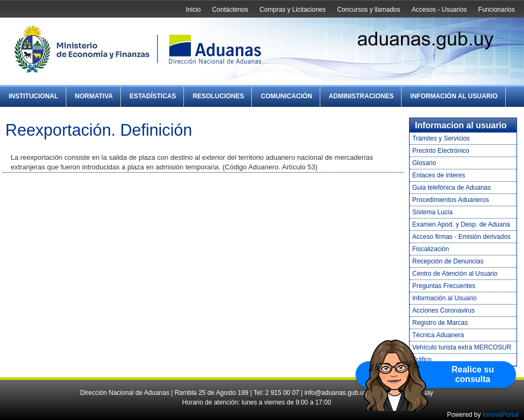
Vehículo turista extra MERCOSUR (462, 347)
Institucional (33, 96)
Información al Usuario (454, 96)
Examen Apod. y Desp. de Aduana (461, 224)
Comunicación (287, 96)
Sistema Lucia (432, 212)
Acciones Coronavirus (444, 310)
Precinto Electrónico (441, 151)
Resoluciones (218, 96)
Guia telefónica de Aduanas (452, 188)
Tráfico (422, 360)
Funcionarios (496, 10)
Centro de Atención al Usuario (455, 274)
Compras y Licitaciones (292, 10)
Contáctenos (230, 10)
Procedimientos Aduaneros (450, 200)
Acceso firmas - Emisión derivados (461, 237)
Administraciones (361, 96)
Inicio (193, 10)
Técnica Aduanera (438, 335)
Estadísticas (153, 96)
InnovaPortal (501, 415)
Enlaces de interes (439, 175)
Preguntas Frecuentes (444, 286)
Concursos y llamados (368, 10)
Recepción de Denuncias (448, 261)
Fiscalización (431, 249)
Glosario (424, 163)
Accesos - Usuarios (439, 10)
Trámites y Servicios (441, 138)
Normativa (94, 96)
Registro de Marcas (440, 323)
